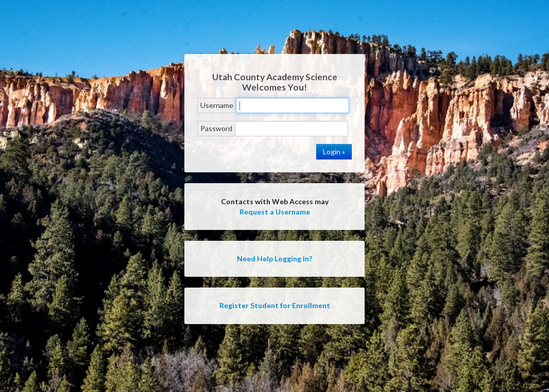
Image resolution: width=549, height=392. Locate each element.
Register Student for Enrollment (275, 305)
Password (216, 128)
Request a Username (275, 212)
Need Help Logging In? (274, 259)
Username (217, 105)
